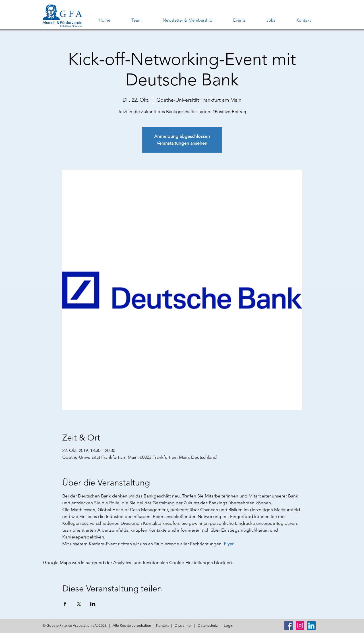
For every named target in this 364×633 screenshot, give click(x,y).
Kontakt (162, 625)
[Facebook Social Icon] (289, 626)
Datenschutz (208, 625)
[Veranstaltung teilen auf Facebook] (65, 604)
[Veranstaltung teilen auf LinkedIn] (93, 604)
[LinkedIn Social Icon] (311, 626)
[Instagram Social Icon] (300, 626)
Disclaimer (183, 625)
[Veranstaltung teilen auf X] (79, 604)
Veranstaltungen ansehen (182, 143)
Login (228, 625)
